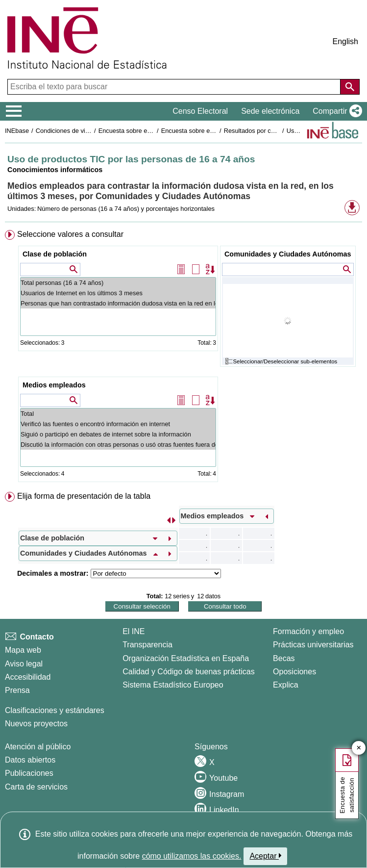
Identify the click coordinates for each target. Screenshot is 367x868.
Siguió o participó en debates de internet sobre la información (118, 434)
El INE (134, 631)
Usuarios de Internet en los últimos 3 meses (118, 293)
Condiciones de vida (64, 131)
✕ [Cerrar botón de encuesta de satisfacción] (359, 748)
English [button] (345, 41)
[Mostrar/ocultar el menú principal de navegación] (14, 111)
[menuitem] (183, 358)
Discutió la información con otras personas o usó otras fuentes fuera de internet (118, 445)
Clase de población (55, 254)
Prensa (17, 690)
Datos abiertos (30, 760)
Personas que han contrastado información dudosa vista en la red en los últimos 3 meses (118, 303)
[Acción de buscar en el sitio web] (350, 87)
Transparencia (147, 645)
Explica (286, 685)
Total (118, 414)
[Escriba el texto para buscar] (175, 87)
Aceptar (265, 856)
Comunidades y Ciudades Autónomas (288, 254)
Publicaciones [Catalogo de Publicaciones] (29, 773)
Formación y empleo (308, 631)
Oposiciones (294, 672)
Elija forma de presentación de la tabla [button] (84, 496)
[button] (335, 111)
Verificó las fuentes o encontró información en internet (118, 424)
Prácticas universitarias (313, 645)
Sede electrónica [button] (270, 111)
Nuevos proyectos (36, 724)
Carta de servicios (36, 787)
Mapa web (23, 650)
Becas (284, 658)
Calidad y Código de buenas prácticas (189, 672)
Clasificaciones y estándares (55, 710)
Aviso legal (24, 664)
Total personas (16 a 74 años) (118, 283)
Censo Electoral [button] (200, 111)
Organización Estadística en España (186, 658)
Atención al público (38, 747)
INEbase (17, 131)
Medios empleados (54, 385)
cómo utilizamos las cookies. (192, 856)
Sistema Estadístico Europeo (173, 685)
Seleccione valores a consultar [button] (70, 234)
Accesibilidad (28, 677)
